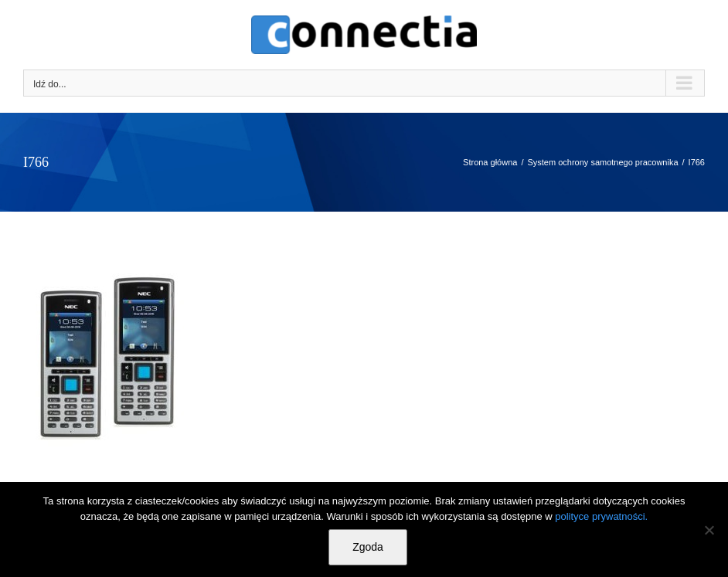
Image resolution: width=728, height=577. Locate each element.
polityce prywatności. (601, 516)
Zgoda (368, 547)
